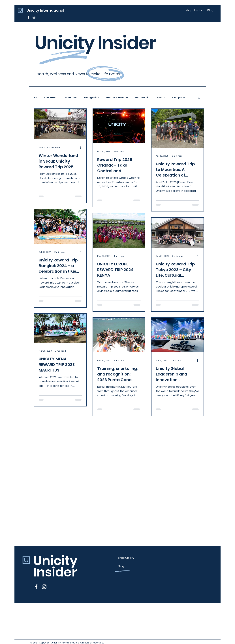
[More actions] (82, 148)
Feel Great (51, 98)
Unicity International (45, 10)
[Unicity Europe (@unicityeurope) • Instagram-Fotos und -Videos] (34, 17)
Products (71, 98)
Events (161, 98)
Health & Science (117, 98)
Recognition (91, 98)
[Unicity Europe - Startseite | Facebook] (28, 17)
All (36, 98)
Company (179, 98)
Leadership (142, 98)
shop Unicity (126, 558)
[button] (199, 98)
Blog (121, 566)
